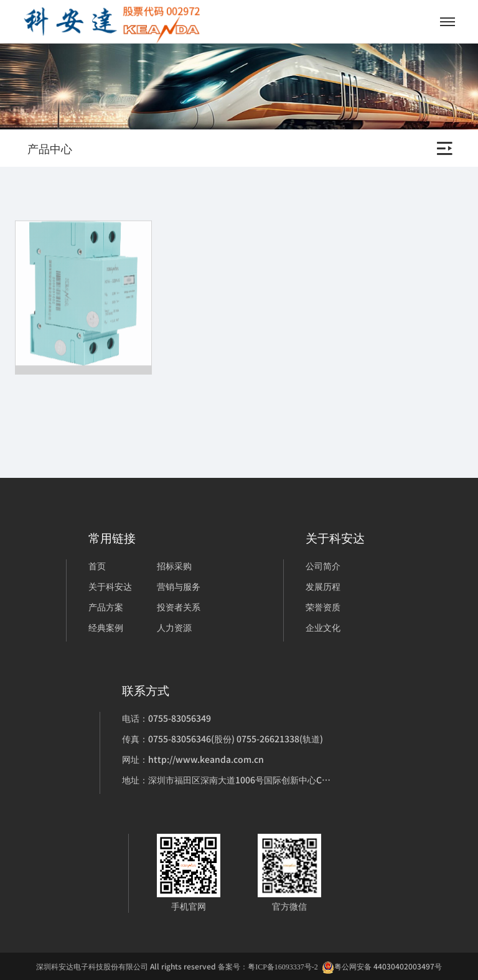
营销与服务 (179, 586)
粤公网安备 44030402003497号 (382, 967)
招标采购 (174, 566)
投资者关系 (179, 607)
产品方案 (106, 607)
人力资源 (174, 627)
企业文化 (323, 627)
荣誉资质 (323, 607)
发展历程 (323, 586)
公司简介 (323, 566)
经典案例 (106, 627)
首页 (97, 566)
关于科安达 (110, 586)
